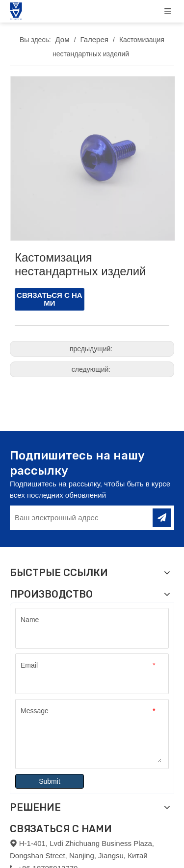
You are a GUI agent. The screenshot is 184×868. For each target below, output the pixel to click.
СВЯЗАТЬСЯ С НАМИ (50, 297)
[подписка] (162, 516)
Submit (50, 779)
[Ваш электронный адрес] (80, 516)
